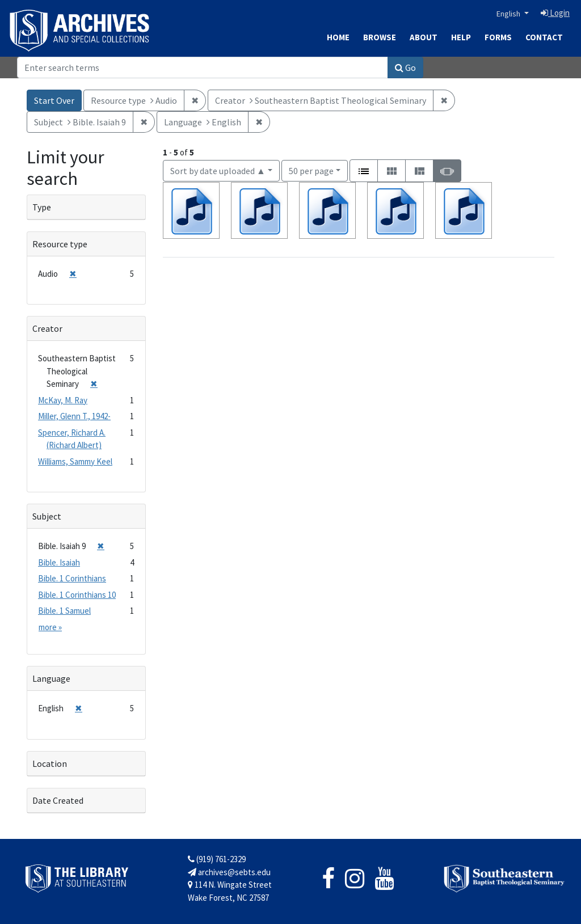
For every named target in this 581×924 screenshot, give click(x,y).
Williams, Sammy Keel (75, 461)
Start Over (54, 100)
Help (461, 37)
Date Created (58, 800)
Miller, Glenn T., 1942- (74, 416)
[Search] (203, 67)
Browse (380, 37)
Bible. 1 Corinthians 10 (77, 595)
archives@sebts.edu (229, 872)
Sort (218, 171)
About (424, 37)
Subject (47, 516)
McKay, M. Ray (63, 400)
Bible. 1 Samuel (64, 611)
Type (42, 207)
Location (50, 763)
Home (338, 37)
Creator (47, 328)
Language (51, 678)
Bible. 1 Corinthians (72, 578)
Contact (544, 37)
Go (405, 67)
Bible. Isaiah (59, 562)
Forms (498, 37)
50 (311, 170)
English (509, 14)
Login (555, 13)
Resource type (60, 244)
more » (50, 627)
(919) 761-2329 (217, 859)
